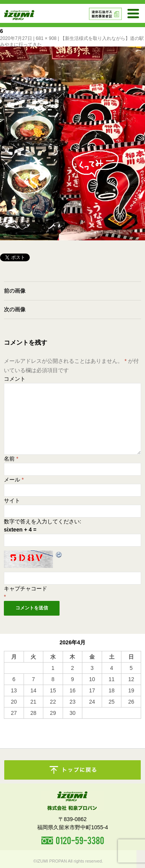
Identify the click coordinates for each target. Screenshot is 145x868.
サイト (12, 500)
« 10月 (12, 722)
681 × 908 (46, 38)
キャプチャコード (26, 588)
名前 (11, 459)
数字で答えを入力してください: (43, 521)
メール (14, 480)
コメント (15, 379)
